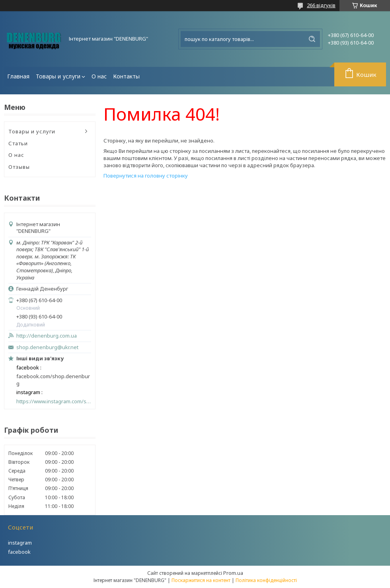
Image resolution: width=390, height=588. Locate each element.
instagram (20, 543)
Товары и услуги (58, 76)
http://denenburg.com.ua (47, 336)
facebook (19, 552)
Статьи (18, 143)
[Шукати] (312, 39)
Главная (18, 76)
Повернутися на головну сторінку (146, 176)
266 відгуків (321, 5)
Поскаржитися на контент (201, 580)
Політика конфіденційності (266, 580)
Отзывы (19, 167)
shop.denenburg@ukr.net (47, 347)
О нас (99, 76)
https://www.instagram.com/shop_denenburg (54, 401)
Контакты (126, 76)
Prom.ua (233, 573)
